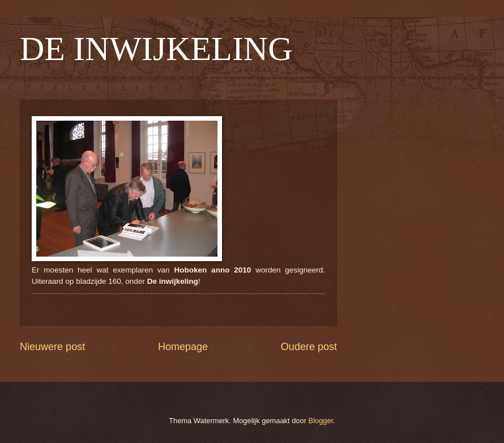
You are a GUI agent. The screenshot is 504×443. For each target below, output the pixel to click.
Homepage (183, 347)
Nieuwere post (52, 347)
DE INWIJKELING (156, 49)
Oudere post (309, 347)
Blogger (321, 421)
